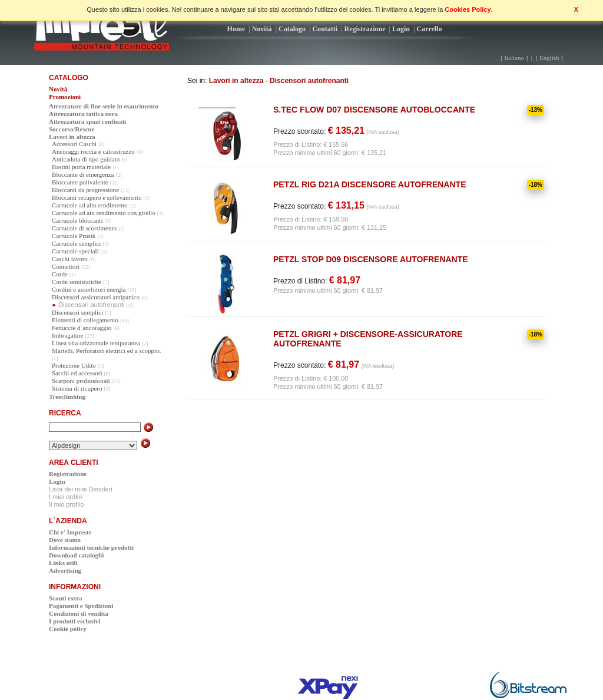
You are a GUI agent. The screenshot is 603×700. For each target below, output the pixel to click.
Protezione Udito (74, 365)
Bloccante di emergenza (83, 174)
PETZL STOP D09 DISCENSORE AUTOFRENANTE (371, 259)
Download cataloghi (76, 555)
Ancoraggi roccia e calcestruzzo (93, 151)
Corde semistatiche (77, 282)
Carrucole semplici (76, 243)
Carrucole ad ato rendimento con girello (104, 213)
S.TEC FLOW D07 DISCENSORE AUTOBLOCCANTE (374, 110)
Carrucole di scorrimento (84, 228)
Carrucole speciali (75, 251)
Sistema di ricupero (77, 388)
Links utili (63, 563)
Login (401, 29)
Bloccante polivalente (80, 182)
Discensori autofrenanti (309, 81)
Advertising (65, 570)
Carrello (429, 29)
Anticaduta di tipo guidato (86, 159)
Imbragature (68, 335)
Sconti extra (66, 598)
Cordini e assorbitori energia (89, 289)
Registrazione (365, 29)
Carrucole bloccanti (77, 220)
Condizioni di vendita (79, 613)
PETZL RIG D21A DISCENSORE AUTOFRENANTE (370, 184)
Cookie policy (68, 629)
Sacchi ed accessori (77, 373)
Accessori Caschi (74, 144)
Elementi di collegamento (85, 320)
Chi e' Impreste (70, 532)
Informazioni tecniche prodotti (91, 547)
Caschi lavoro (70, 259)
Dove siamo (65, 540)
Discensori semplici (77, 312)
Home (236, 29)
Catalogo (292, 29)
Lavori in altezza (236, 81)
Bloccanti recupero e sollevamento (97, 197)
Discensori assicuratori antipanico (96, 297)
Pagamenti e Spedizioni (81, 606)
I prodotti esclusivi (74, 621)
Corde (60, 274)
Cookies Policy (468, 9)
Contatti (325, 29)
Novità (262, 29)
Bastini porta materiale (81, 167)
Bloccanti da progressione (85, 190)
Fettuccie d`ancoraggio (82, 328)
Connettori (66, 266)
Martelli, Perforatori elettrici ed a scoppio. (106, 351)
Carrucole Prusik (74, 236)
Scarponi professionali (81, 381)
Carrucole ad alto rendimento (90, 205)
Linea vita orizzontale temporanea (96, 343)
